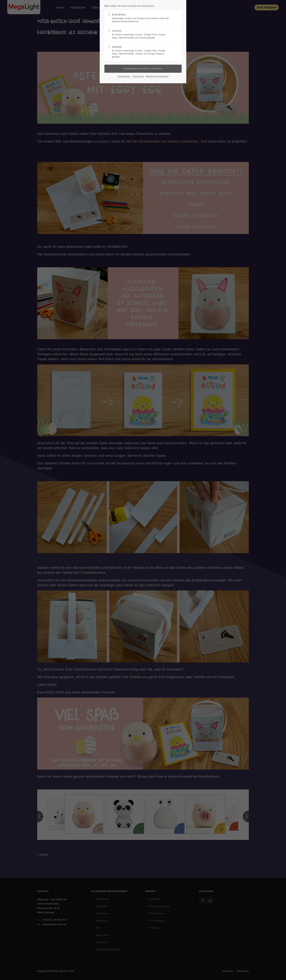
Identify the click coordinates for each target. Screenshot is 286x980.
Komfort (142, 34)
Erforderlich (142, 18)
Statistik (142, 52)
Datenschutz (124, 76)
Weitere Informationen (157, 76)
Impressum (138, 76)
